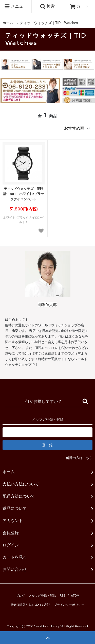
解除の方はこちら (79, 458)
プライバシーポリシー (69, 605)
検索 (47, 6)
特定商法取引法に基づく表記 (30, 605)
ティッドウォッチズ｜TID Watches (49, 23)
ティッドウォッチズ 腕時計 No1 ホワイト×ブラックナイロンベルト (24, 194)
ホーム (8, 23)
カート (79, 6)
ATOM (75, 596)
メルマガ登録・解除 (42, 596)
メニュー (16, 6)
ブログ (20, 596)
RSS (63, 596)
